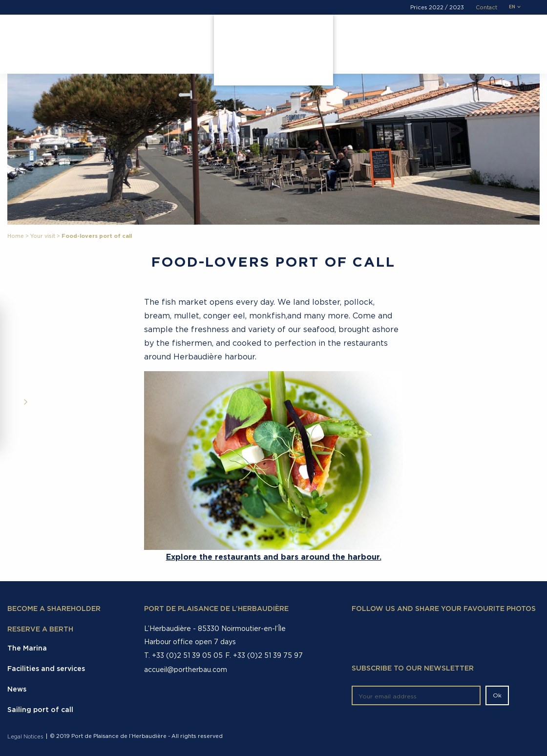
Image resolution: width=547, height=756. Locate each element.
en (512, 7)
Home (16, 236)
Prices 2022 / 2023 (437, 8)
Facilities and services (114, 36)
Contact (486, 8)
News (17, 690)
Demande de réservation (451, 39)
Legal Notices (25, 737)
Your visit (182, 36)
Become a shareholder (54, 609)
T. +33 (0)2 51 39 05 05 (183, 655)
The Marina (44, 36)
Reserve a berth (40, 630)
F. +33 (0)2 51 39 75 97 (264, 655)
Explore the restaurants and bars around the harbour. (274, 557)
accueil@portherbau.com (186, 670)
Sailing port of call (40, 710)
